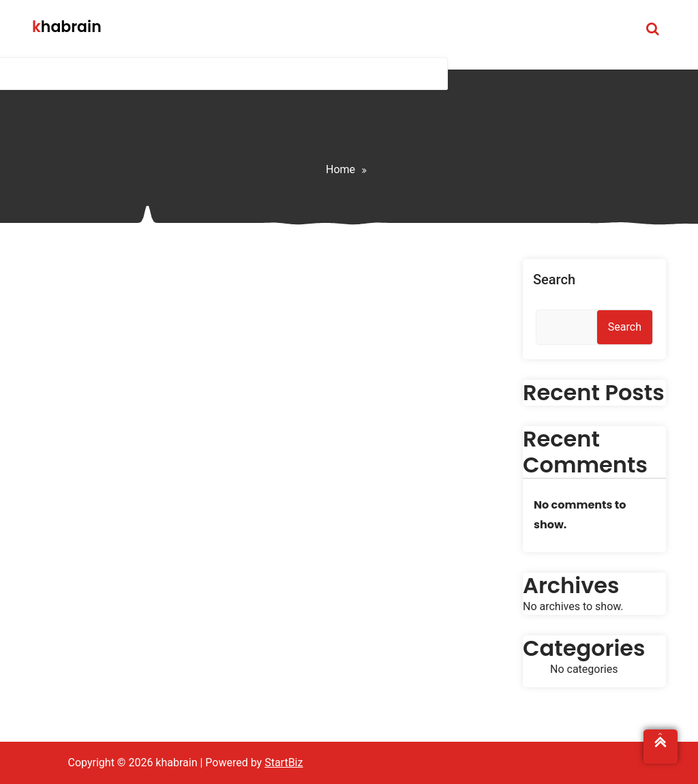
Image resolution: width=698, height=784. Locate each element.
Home (340, 169)
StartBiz (284, 763)
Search (554, 280)
